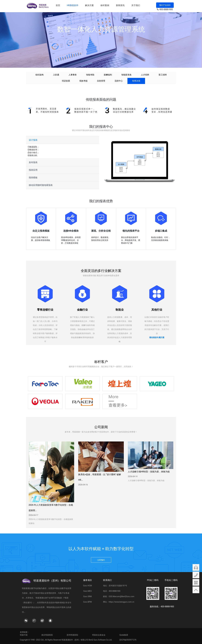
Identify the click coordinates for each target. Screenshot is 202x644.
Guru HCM (87, 586)
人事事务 (73, 75)
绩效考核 (83, 81)
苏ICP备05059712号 (128, 640)
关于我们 (136, 5)
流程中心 (119, 81)
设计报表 (33, 140)
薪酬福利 (108, 75)
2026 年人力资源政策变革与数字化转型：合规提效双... (51, 508)
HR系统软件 (73, 5)
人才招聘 (145, 75)
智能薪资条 (126, 75)
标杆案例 (105, 5)
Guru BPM (87, 602)
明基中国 (24, 635)
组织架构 (40, 75)
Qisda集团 (124, 635)
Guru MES (88, 591)
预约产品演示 (165, 5)
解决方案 (89, 5)
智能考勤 (90, 75)
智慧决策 (136, 81)
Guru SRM (87, 596)
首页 (58, 5)
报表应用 (33, 170)
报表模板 (33, 178)
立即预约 (101, 560)
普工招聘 (163, 75)
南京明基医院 (47, 635)
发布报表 (33, 162)
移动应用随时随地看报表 (41, 185)
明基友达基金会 (99, 635)
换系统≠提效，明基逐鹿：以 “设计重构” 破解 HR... (100, 477)
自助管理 (101, 81)
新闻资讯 (120, 5)
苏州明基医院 (72, 635)
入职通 (56, 75)
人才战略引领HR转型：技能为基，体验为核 (149, 472)
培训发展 (66, 81)
